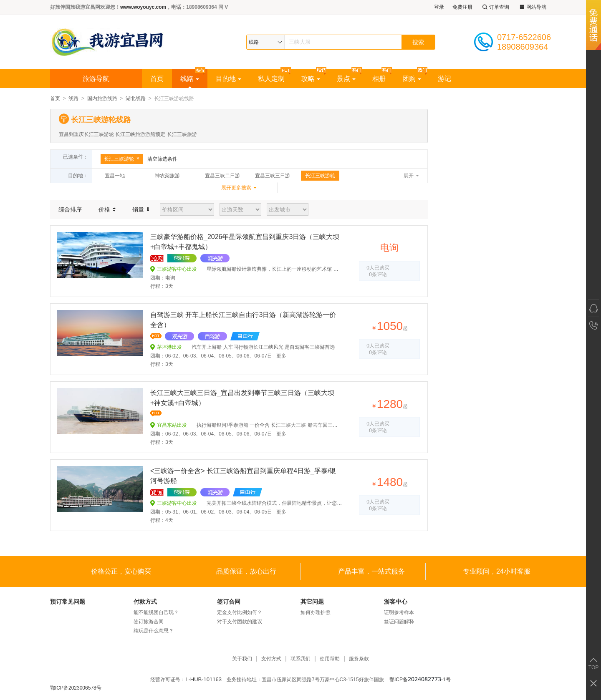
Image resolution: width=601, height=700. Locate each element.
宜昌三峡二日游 (222, 176)
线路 (190, 79)
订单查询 (495, 7)
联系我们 (300, 659)
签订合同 (229, 602)
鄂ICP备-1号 (420, 680)
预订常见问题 (68, 602)
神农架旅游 (167, 176)
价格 (107, 209)
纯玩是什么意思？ (154, 631)
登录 (439, 7)
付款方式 (145, 602)
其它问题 (312, 602)
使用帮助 (330, 659)
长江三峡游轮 (122, 159)
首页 (157, 79)
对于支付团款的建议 (240, 622)
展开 (409, 176)
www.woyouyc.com (143, 7)
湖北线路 (136, 98)
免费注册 (462, 7)
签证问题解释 (399, 622)
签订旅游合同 (149, 622)
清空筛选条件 (162, 159)
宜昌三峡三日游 (273, 176)
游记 (444, 79)
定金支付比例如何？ (240, 612)
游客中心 (396, 602)
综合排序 (70, 209)
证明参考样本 (399, 612)
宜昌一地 (115, 176)
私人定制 (271, 79)
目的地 (229, 79)
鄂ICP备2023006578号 (76, 688)
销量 (141, 209)
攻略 (311, 79)
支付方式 (271, 659)
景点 (346, 79)
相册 (379, 79)
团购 (412, 79)
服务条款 (359, 659)
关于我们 (242, 659)
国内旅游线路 (102, 98)
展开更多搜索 (236, 188)
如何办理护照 (316, 612)
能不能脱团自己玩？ (156, 612)
